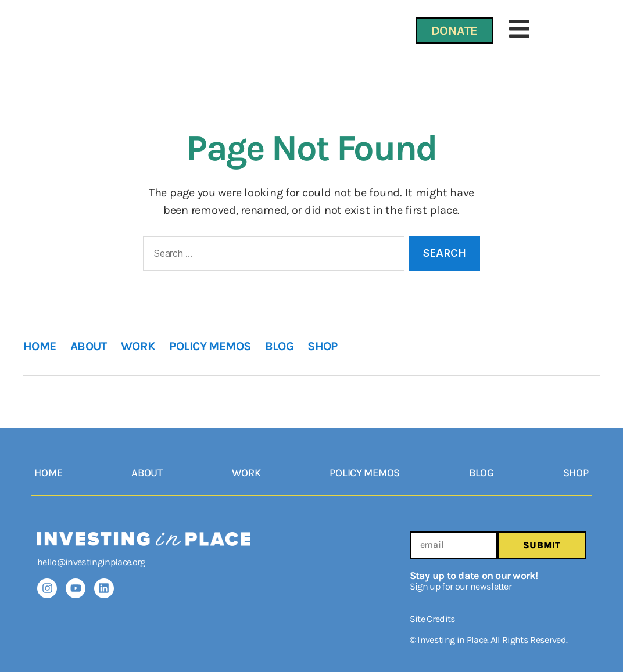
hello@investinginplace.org (91, 562)
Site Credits (433, 619)
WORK (138, 346)
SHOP (323, 346)
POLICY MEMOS (210, 346)
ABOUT (89, 346)
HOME (40, 346)
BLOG (280, 346)
